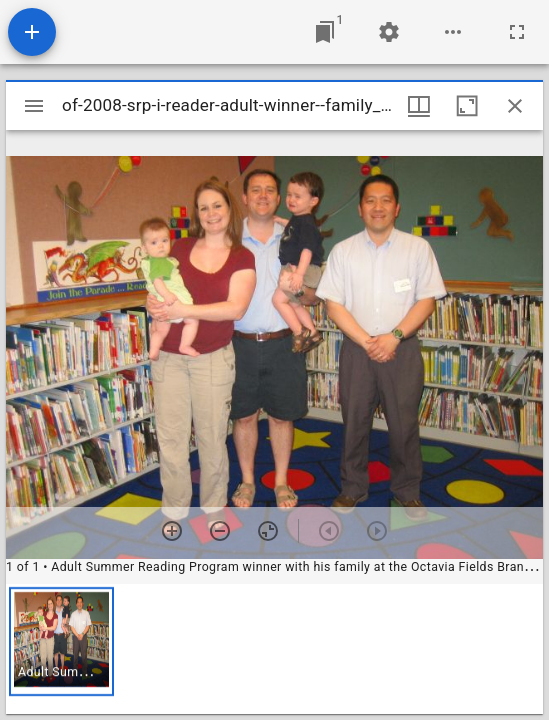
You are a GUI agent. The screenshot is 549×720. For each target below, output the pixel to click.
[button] (61, 641)
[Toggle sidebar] (34, 106)
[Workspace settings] (389, 32)
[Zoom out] (220, 531)
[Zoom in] (172, 531)
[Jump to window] (325, 32)
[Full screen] (517, 32)
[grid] (274, 649)
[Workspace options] (453, 32)
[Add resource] (32, 32)
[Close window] (515, 106)
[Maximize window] (467, 106)
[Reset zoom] (268, 531)
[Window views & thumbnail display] (419, 106)
